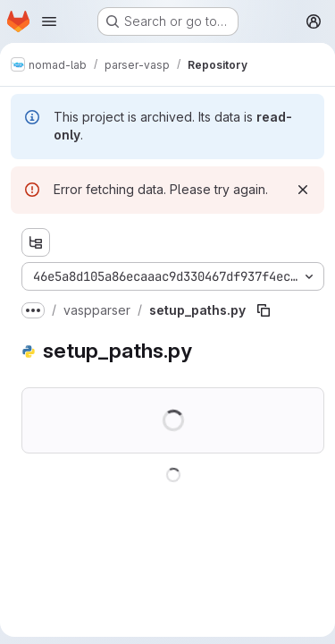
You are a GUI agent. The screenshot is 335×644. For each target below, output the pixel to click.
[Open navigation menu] (49, 21)
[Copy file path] (264, 310)
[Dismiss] (303, 190)
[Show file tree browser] (36, 242)
